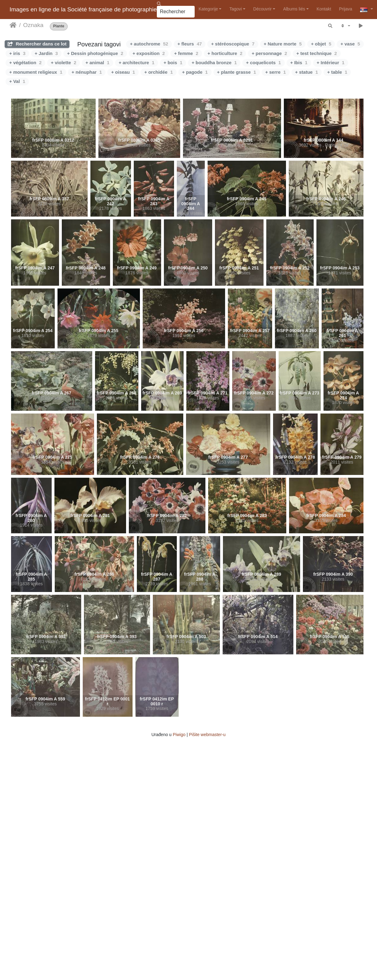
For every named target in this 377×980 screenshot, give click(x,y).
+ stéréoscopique (233, 44)
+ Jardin (46, 53)
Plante (59, 26)
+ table (337, 72)
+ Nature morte (283, 44)
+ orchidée (159, 72)
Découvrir (263, 9)
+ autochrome (149, 44)
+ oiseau (123, 72)
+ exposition (149, 53)
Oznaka (33, 25)
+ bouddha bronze (214, 63)
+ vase (350, 44)
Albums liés (294, 9)
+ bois (173, 63)
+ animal (97, 63)
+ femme (186, 53)
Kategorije (208, 9)
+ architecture (137, 63)
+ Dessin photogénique (95, 53)
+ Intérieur (331, 63)
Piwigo (179, 735)
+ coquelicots (264, 63)
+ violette (63, 63)
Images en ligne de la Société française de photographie (83, 9)
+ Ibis (299, 63)
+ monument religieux (36, 72)
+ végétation (25, 63)
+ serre (276, 72)
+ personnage (269, 53)
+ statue (307, 72)
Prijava (345, 9)
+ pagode (195, 72)
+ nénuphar (87, 72)
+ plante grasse (237, 72)
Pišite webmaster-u (207, 735)
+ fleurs (190, 44)
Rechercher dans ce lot (37, 44)
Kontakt (324, 9)
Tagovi (236, 9)
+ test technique (317, 53)
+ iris (17, 53)
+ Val (17, 81)
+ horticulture (225, 53)
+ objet (321, 44)
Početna (13, 25)
